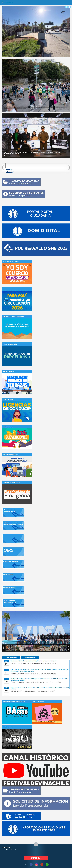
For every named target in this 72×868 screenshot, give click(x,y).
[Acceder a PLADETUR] (36, 166)
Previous (3, 167)
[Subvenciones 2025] (17, 431)
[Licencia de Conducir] (17, 404)
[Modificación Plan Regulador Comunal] (17, 321)
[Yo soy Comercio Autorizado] (17, 266)
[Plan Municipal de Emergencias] (17, 487)
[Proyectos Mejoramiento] (17, 349)
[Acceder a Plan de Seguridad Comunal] (12, 167)
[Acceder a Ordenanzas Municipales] (24, 167)
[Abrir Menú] (2, 2)
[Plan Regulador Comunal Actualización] (17, 706)
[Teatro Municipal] (17, 731)
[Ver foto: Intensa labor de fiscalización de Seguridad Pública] (11, 648)
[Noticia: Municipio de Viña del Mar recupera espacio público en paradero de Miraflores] (36, 32)
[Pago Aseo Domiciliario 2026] (17, 459)
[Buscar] (70, 7)
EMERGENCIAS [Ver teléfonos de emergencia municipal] (36, 858)
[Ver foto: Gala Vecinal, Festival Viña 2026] (30, 648)
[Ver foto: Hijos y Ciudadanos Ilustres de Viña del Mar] (60, 648)
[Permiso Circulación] (17, 294)
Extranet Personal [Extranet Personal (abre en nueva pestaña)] (11, 850)
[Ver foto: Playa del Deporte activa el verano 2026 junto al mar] (50, 648)
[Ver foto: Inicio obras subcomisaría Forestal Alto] (40, 648)
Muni (7, 3)
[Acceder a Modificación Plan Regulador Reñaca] (48, 167)
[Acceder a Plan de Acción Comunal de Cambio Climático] (60, 167)
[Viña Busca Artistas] (47, 706)
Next (69, 167)
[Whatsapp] (66, 7)
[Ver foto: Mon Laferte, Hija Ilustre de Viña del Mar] (20, 648)
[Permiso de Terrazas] (17, 376)
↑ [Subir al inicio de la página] (37, 844)
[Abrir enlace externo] (36, 214)
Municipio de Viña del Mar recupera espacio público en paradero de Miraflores (33, 661)
